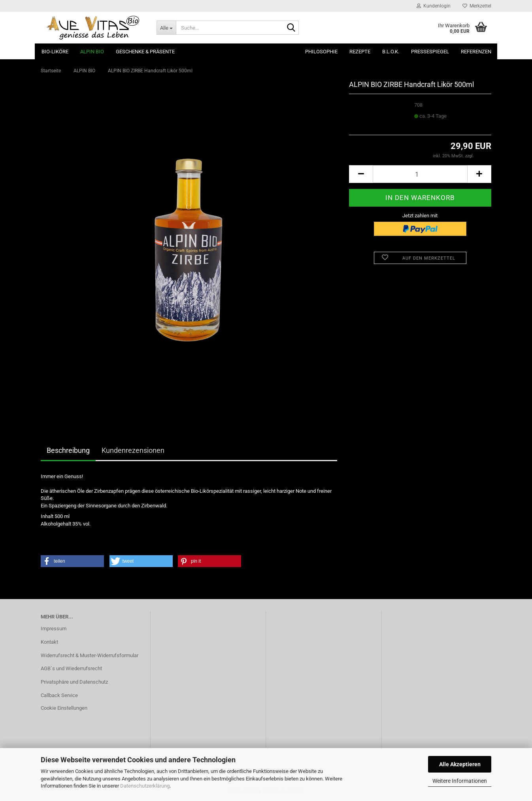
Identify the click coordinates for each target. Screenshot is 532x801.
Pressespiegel (430, 52)
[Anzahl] (420, 174)
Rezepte (360, 52)
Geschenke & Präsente (145, 52)
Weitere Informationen (460, 781)
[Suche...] (166, 28)
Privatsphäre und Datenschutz (74, 682)
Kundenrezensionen (133, 450)
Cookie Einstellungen (64, 708)
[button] (361, 174)
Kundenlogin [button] (434, 6)
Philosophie (321, 52)
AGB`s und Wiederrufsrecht (71, 668)
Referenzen (476, 52)
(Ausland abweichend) (436, 123)
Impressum (54, 629)
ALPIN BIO (92, 52)
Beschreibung (68, 450)
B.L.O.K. (391, 52)
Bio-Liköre (55, 52)
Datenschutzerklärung (145, 786)
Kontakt (49, 642)
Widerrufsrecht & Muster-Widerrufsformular (90, 655)
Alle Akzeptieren (460, 764)
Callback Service (59, 695)
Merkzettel (477, 6)
